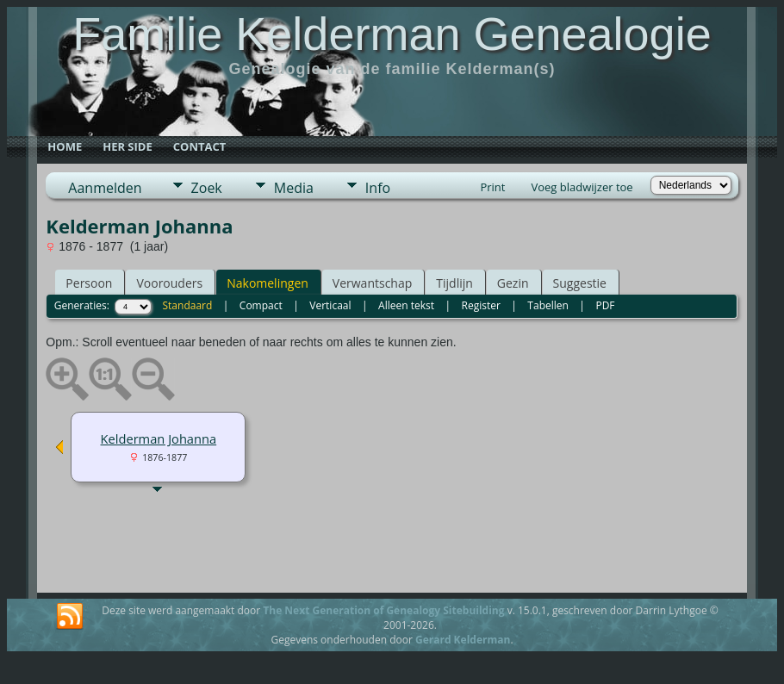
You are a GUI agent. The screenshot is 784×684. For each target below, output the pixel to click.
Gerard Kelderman (463, 640)
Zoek (207, 188)
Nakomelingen (268, 283)
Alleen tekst (406, 305)
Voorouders (169, 283)
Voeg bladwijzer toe (582, 187)
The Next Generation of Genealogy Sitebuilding (383, 610)
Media (294, 188)
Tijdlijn (454, 283)
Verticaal (330, 305)
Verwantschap (372, 283)
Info (378, 188)
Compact (261, 305)
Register (481, 305)
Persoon (89, 283)
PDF (605, 305)
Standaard (188, 305)
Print (492, 187)
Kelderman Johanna (159, 438)
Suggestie (580, 283)
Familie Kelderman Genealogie (392, 34)
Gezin (513, 283)
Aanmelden (105, 188)
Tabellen (548, 305)
